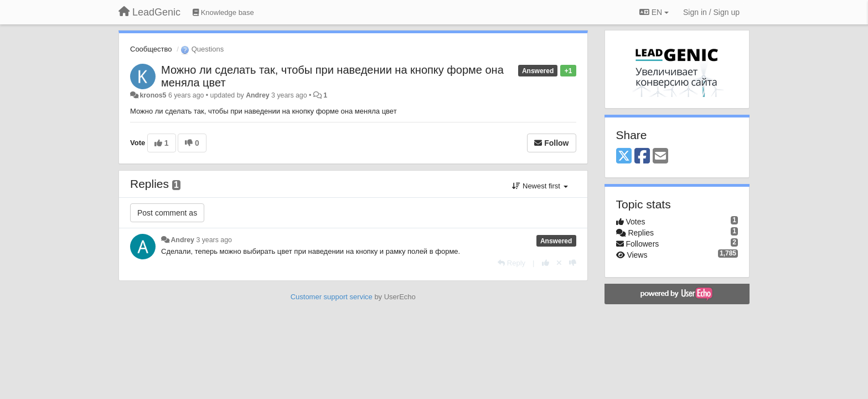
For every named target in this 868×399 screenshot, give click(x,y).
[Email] (660, 157)
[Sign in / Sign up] (711, 12)
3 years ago (214, 240)
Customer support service (332, 297)
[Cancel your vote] (559, 263)
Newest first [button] (540, 186)
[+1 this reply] (546, 263)
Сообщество (151, 49)
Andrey (258, 95)
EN (654, 12)
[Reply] (512, 263)
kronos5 (153, 95)
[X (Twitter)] (624, 157)
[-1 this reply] (573, 263)
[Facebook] (642, 157)
